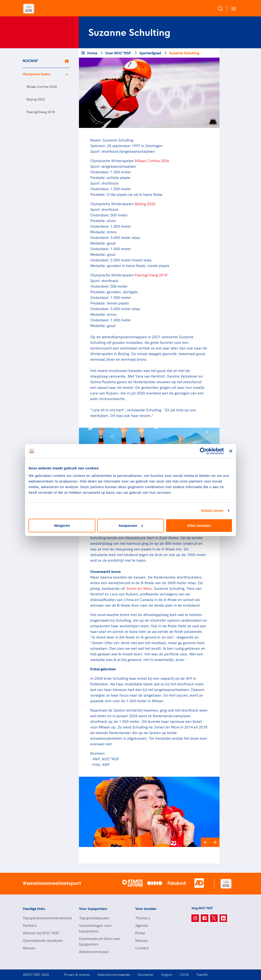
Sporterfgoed (150, 53)
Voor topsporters (93, 909)
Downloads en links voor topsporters (100, 941)
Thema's (142, 918)
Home (92, 53)
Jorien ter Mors (139, 588)
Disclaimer (146, 975)
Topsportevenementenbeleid (46, 918)
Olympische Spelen (37, 74)
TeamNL (202, 975)
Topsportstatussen (94, 918)
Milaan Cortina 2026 (42, 87)
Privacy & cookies (77, 975)
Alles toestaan (199, 525)
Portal (140, 933)
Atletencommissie (94, 952)
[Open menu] (233, 9)
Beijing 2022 (36, 99)
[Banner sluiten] (231, 451)
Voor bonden (146, 909)
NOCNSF (30, 61)
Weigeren (62, 525)
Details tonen (212, 510)
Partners (30, 925)
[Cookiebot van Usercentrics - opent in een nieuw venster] (203, 451)
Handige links (34, 909)
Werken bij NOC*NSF (41, 933)
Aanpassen (131, 525)
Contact (142, 948)
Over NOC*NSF (118, 53)
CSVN (184, 975)
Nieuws (29, 948)
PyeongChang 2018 (41, 112)
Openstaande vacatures (43, 940)
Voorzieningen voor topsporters (95, 928)
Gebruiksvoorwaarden (114, 975)
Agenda (142, 925)
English (167, 975)
